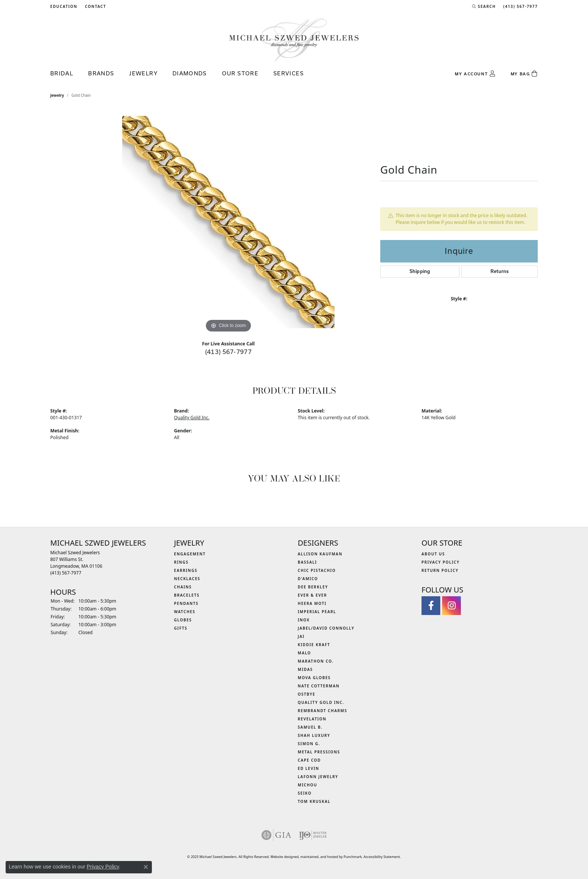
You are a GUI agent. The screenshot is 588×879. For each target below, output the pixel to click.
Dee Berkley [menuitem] (313, 587)
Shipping (420, 271)
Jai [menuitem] (301, 636)
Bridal (62, 73)
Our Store (240, 73)
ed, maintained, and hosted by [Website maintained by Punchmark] (319, 857)
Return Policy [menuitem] (440, 570)
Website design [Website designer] (282, 857)
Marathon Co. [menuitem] (316, 661)
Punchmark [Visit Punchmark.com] (352, 857)
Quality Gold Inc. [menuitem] (321, 702)
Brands (101, 73)
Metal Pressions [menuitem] (319, 752)
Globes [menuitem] (183, 620)
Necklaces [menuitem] (187, 579)
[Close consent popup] (146, 867)
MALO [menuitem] (304, 653)
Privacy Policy (103, 867)
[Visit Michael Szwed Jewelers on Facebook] (431, 606)
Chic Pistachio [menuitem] (317, 570)
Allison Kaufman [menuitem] (320, 554)
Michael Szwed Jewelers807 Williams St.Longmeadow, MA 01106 (76, 563)
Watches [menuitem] (185, 612)
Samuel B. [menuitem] (310, 727)
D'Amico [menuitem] (308, 579)
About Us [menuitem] (433, 554)
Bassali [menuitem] (307, 562)
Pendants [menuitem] (186, 603)
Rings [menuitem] (181, 562)
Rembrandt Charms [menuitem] (322, 711)
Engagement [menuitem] (190, 554)
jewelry (57, 95)
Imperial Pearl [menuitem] (317, 612)
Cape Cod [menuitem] (309, 760)
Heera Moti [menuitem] (312, 603)
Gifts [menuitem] (181, 628)
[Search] (484, 6)
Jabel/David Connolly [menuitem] (326, 628)
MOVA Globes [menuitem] (314, 678)
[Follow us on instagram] (451, 606)
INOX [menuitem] (304, 620)
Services (289, 73)
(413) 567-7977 (229, 352)
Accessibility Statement (382, 857)
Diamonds (190, 73)
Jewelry (143, 73)
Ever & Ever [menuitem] (312, 595)
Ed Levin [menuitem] (308, 768)
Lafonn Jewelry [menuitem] (318, 777)
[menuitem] (276, 835)
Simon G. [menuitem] (309, 744)
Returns (499, 271)
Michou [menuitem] (307, 785)
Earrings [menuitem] (186, 570)
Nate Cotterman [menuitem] (319, 686)
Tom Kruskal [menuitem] (314, 801)
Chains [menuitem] (183, 587)
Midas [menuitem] (305, 669)
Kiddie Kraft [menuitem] (314, 645)
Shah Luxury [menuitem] (314, 735)
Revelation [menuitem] (312, 719)
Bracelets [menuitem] (187, 595)
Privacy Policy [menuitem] (441, 562)
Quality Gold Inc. (192, 418)
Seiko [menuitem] (305, 793)
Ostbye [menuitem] (307, 694)
